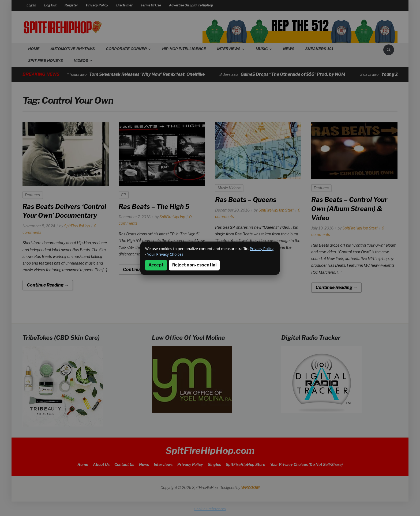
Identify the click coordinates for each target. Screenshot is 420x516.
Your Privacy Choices (165, 254)
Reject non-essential (194, 265)
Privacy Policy (262, 249)
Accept (156, 265)
